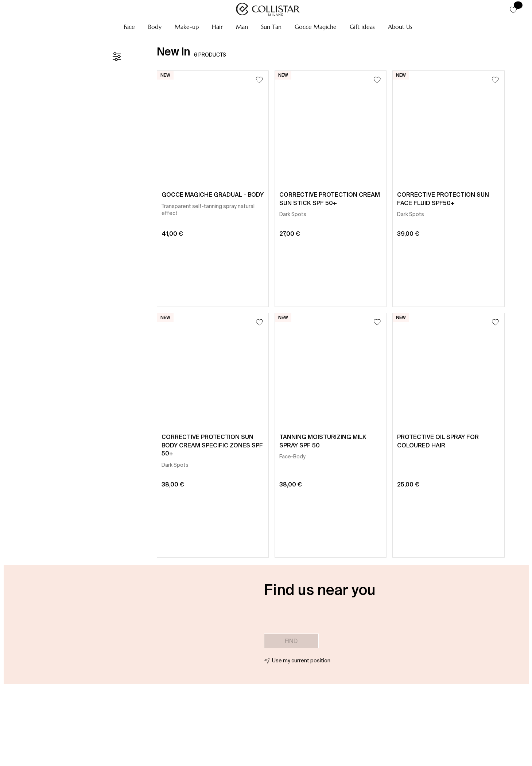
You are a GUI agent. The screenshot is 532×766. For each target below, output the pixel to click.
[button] (129, 27)
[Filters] (117, 57)
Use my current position (301, 661)
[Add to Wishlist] (259, 80)
